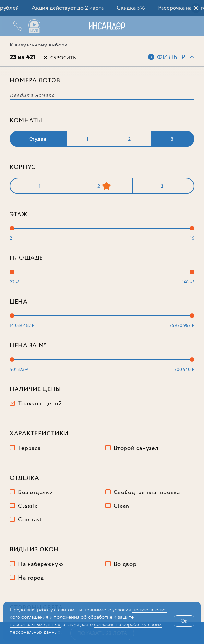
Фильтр (171, 57)
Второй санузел (136, 448)
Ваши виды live (34, 26)
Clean (122, 506)
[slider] (12, 228)
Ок (184, 621)
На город (31, 578)
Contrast (30, 520)
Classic (28, 506)
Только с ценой (40, 404)
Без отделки (36, 493)
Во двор (125, 564)
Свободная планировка (147, 493)
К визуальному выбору (39, 45)
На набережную (41, 564)
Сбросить (63, 58)
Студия (38, 139)
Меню (188, 26)
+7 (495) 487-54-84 (13, 26)
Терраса (29, 448)
